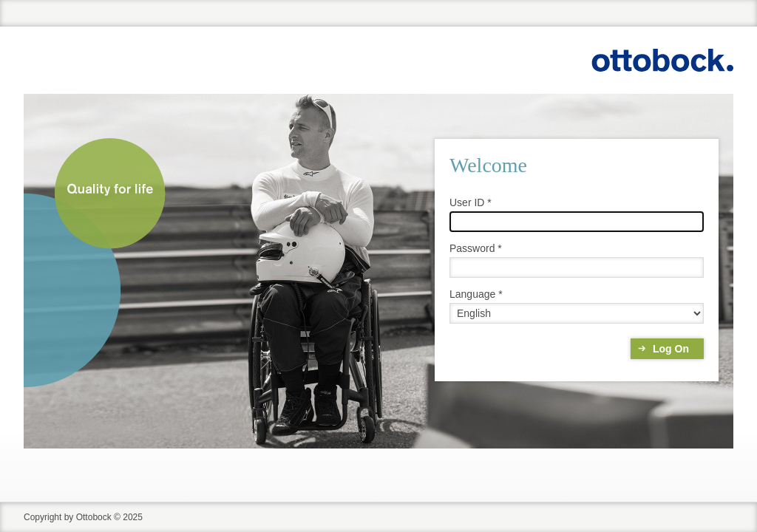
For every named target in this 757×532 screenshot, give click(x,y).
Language (472, 294)
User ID (467, 202)
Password (472, 248)
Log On (671, 349)
